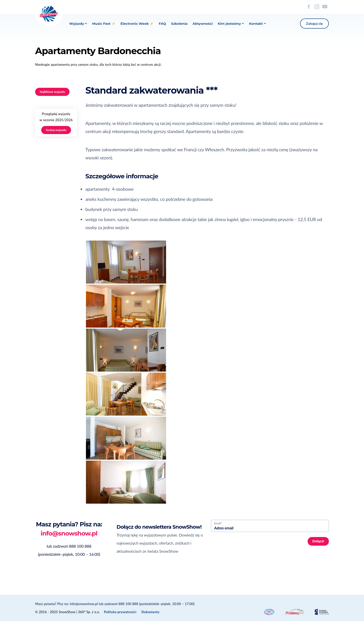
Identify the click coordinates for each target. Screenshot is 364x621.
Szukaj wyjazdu (56, 130)
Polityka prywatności (120, 612)
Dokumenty (150, 612)
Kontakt (257, 24)
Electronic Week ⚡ (137, 24)
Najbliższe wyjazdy (52, 92)
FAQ (162, 24)
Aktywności (203, 24)
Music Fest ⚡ (104, 24)
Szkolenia (179, 24)
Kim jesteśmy (231, 24)
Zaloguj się (314, 23)
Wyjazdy (78, 24)
